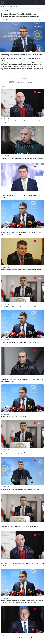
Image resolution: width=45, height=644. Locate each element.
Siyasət (12, 82)
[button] (4, 7)
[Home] (3, 2)
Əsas (2, 10)
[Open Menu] (43, 2)
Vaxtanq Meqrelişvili (31, 82)
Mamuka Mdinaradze (20, 82)
